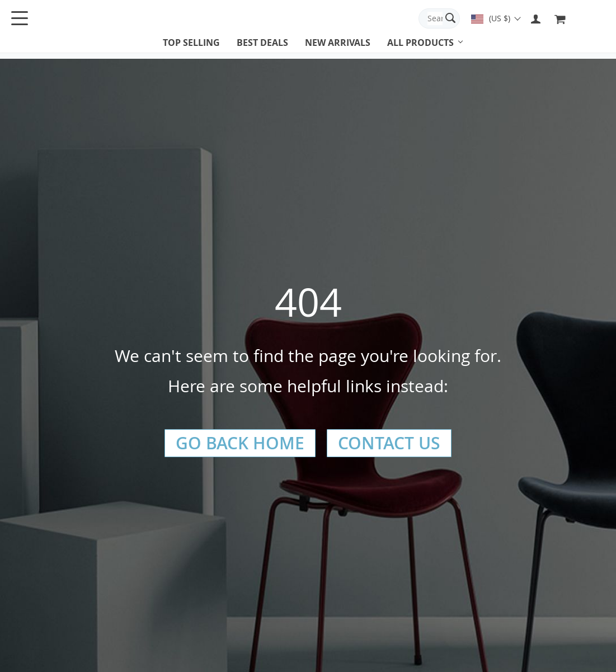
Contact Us (389, 443)
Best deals (262, 43)
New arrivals (338, 43)
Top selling (191, 43)
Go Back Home (240, 443)
